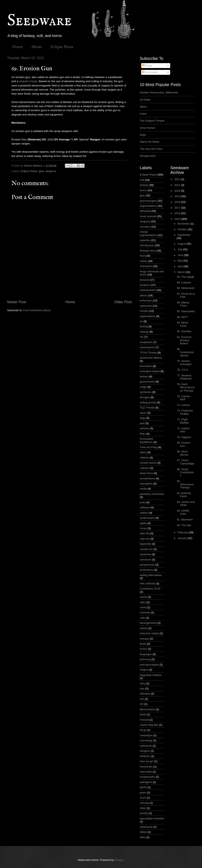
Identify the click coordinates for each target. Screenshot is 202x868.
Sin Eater (145, 100)
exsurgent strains (150, 371)
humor (144, 649)
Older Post (123, 302)
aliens (143, 452)
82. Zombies (184, 331)
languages (146, 654)
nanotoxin (145, 560)
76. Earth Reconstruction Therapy (186, 387)
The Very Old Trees (151, 149)
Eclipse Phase (62, 47)
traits (143, 837)
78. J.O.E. (183, 370)
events (144, 628)
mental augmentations (148, 233)
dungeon (145, 751)
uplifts (143, 523)
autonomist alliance (151, 358)
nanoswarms (147, 347)
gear (41, 171)
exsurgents (146, 484)
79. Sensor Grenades (184, 362)
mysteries (145, 554)
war (142, 699)
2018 (178, 202)
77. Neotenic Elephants (184, 377)
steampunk (146, 827)
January (183, 538)
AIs (142, 337)
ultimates (145, 694)
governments (147, 382)
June (181, 255)
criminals (145, 612)
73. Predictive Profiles (185, 412)
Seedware (39, 21)
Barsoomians (147, 709)
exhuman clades (149, 633)
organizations (148, 316)
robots (143, 261)
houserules (146, 767)
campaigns (146, 735)
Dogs (143, 135)
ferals (143, 644)
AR (142, 704)
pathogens (146, 782)
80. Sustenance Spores (185, 352)
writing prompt (148, 402)
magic (143, 387)
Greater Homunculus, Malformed (159, 92)
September (184, 235)
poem (143, 792)
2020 (178, 191)
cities (143, 602)
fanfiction (145, 756)
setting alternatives (151, 575)
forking (144, 326)
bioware (144, 280)
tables (143, 832)
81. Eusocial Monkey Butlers (184, 340)
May (180, 261)
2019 (178, 196)
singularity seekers (151, 675)
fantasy (144, 185)
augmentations (148, 206)
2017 (178, 208)
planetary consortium (152, 494)
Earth (143, 714)
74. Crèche (183, 405)
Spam (143, 107)
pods (143, 502)
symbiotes (146, 392)
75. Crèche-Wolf (184, 398)
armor (143, 413)
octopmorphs (147, 777)
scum (143, 798)
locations (145, 285)
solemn (144, 513)
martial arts (146, 549)
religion (144, 670)
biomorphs (146, 366)
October (183, 229)
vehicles (145, 428)
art (141, 321)
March (181, 272)
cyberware (146, 306)
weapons (51, 171)
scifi (142, 180)
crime (143, 607)
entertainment (148, 290)
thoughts (145, 397)
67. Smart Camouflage (185, 462)
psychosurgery (148, 201)
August (182, 244)
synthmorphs (147, 518)
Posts (147, 65)
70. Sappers (184, 437)
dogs (143, 418)
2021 (178, 185)
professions (147, 570)
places (144, 295)
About (37, 47)
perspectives (147, 565)
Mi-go (143, 730)
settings (144, 332)
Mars (143, 434)
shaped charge (28, 81)
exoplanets (146, 342)
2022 (178, 179)
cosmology (146, 740)
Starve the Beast (149, 142)
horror (143, 190)
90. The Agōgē (185, 277)
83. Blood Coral (182, 324)
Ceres (143, 528)
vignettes (145, 240)
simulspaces (147, 245)
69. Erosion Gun (184, 444)
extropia (144, 639)
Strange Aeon (148, 156)
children (144, 458)
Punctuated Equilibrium (146, 440)
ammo (143, 597)
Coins (143, 114)
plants (143, 787)
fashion (144, 376)
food (142, 256)
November (184, 224)
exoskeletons (147, 478)
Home (17, 47)
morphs (144, 311)
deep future (146, 473)
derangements (148, 623)
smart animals (148, 216)
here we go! (147, 761)
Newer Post (17, 302)
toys (142, 688)
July (180, 249)
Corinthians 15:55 (150, 589)
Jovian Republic (149, 725)
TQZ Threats (147, 408)
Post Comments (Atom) (37, 310)
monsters (145, 227)
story (143, 683)
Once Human (148, 128)
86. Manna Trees (183, 304)
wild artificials (148, 583)
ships (143, 808)
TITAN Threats (148, 353)
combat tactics (148, 463)
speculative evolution (152, 818)
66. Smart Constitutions (185, 472)
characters (146, 266)
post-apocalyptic (149, 665)
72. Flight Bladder (183, 421)
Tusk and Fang (148, 447)
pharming (145, 659)
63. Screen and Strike (186, 503)
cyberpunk (146, 746)
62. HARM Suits (183, 512)
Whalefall (145, 211)
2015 (178, 219)
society (144, 813)
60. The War (184, 525)
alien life (145, 533)
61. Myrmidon (185, 520)
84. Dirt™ (182, 317)
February (183, 532)
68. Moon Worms (183, 453)
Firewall (144, 720)
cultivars (145, 468)
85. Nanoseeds (186, 311)
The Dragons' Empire (152, 121)
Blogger (119, 860)
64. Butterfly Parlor (184, 495)
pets (142, 423)
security (144, 803)
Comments (150, 72)
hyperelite (145, 544)
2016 (178, 213)
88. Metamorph (186, 288)
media (143, 489)
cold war (145, 539)
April (180, 266)
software (145, 507)
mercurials (146, 772)
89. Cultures (184, 282)
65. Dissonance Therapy (185, 484)
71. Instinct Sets (183, 430)
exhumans (146, 300)
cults (142, 618)
